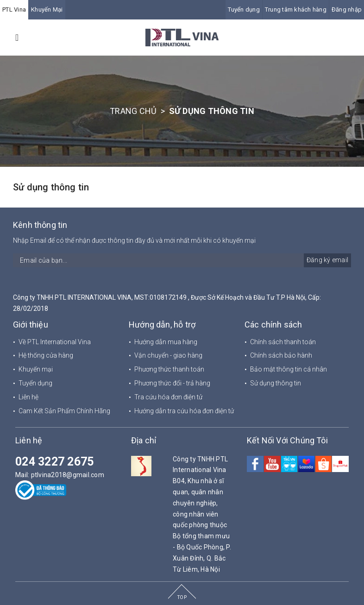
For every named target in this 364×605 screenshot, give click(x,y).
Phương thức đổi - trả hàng (172, 383)
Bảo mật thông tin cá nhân (289, 369)
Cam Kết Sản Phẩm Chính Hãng (64, 411)
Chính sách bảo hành (281, 355)
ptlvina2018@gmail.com (68, 475)
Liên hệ (28, 397)
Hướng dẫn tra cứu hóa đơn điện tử (184, 411)
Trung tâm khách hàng (296, 9)
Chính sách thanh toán (283, 342)
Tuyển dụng (244, 9)
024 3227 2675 (54, 462)
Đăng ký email (327, 260)
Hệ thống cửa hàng (46, 355)
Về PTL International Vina (55, 342)
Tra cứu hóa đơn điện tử (168, 397)
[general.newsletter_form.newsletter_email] (182, 260)
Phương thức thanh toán (169, 369)
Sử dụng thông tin (51, 187)
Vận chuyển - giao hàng (168, 355)
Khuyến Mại (47, 9)
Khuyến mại (36, 369)
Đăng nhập (347, 9)
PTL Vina (14, 9)
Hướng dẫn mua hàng (166, 342)
